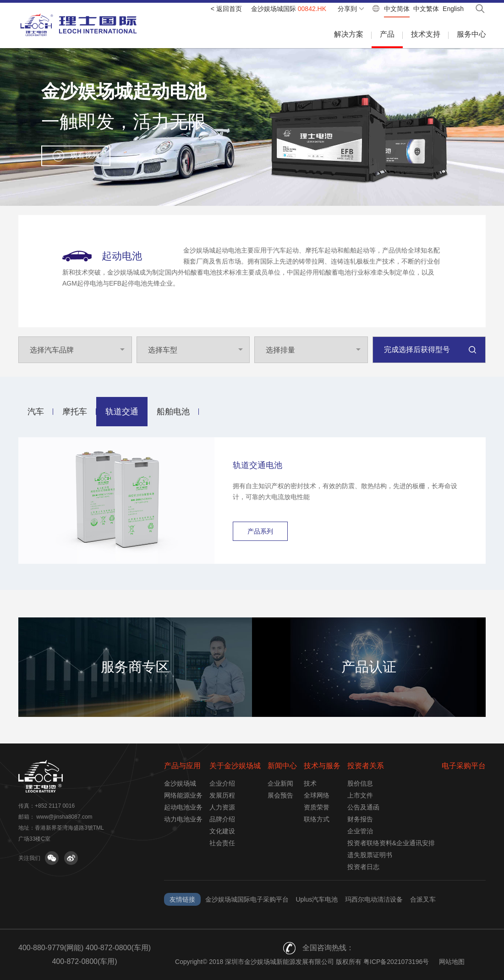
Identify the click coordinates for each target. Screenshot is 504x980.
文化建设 (222, 831)
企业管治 (360, 831)
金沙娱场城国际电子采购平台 (247, 899)
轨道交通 (122, 412)
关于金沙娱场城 (235, 766)
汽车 (36, 412)
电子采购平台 (464, 766)
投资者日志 (363, 867)
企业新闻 (280, 783)
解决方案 (349, 34)
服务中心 (471, 34)
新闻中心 (282, 766)
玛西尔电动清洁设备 (374, 899)
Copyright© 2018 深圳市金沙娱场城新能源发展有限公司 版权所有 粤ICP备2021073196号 (302, 962)
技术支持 (426, 34)
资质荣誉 (317, 807)
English (453, 9)
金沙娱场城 (180, 783)
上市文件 (360, 795)
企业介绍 (222, 783)
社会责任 (222, 843)
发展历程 (222, 795)
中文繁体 (426, 9)
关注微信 (52, 858)
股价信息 (360, 783)
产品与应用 (182, 766)
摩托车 (75, 412)
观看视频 (85, 155)
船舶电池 (173, 412)
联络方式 (317, 819)
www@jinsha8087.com (64, 817)
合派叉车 (423, 899)
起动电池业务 (183, 807)
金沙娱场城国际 (289, 9)
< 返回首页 (226, 9)
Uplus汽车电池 (317, 899)
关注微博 (71, 858)
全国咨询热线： (328, 948)
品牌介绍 (222, 819)
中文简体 (397, 9)
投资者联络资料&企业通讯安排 (391, 843)
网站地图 (452, 962)
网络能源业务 (183, 795)
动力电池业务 (183, 819)
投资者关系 (366, 766)
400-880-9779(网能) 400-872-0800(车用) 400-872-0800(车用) (85, 955)
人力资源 (222, 807)
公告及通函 (363, 807)
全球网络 (317, 795)
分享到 (347, 9)
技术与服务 (322, 766)
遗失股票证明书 (370, 855)
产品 (387, 34)
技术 (310, 783)
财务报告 (360, 819)
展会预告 (280, 795)
